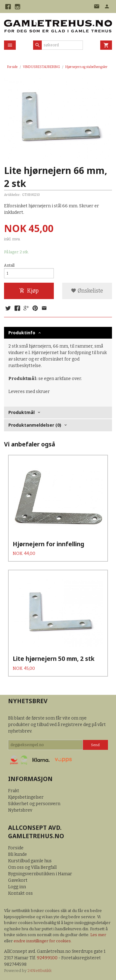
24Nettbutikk (40, 971)
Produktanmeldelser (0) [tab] (35, 425)
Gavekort (18, 880)
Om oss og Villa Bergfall (32, 867)
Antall (9, 265)
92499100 (47, 958)
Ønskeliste (87, 291)
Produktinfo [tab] (22, 333)
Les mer (98, 935)
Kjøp (29, 291)
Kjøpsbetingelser (26, 797)
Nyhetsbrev (20, 810)
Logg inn (17, 887)
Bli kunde (17, 854)
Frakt (14, 791)
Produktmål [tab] (21, 412)
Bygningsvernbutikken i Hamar (40, 874)
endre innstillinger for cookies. (43, 941)
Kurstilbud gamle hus (30, 861)
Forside (12, 67)
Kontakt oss (20, 893)
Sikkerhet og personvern (34, 804)
